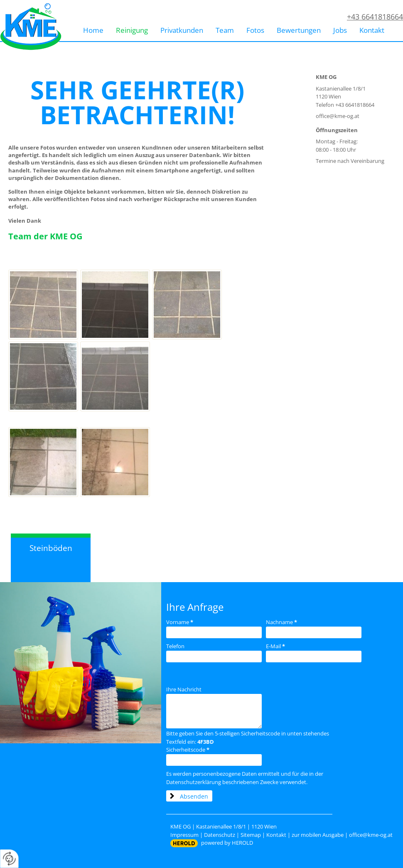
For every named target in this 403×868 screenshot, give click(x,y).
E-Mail (275, 646)
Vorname (180, 622)
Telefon (175, 646)
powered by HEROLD (227, 843)
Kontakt (372, 30)
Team (225, 30)
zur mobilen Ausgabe (318, 835)
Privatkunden (182, 30)
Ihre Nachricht (184, 689)
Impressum (184, 835)
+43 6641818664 (375, 17)
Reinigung (132, 30)
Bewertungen (299, 30)
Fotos (255, 30)
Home (93, 30)
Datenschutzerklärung (194, 782)
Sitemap (251, 835)
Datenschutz (220, 835)
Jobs (340, 30)
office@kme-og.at (338, 116)
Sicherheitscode (188, 750)
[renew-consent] (9, 859)
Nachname (281, 622)
